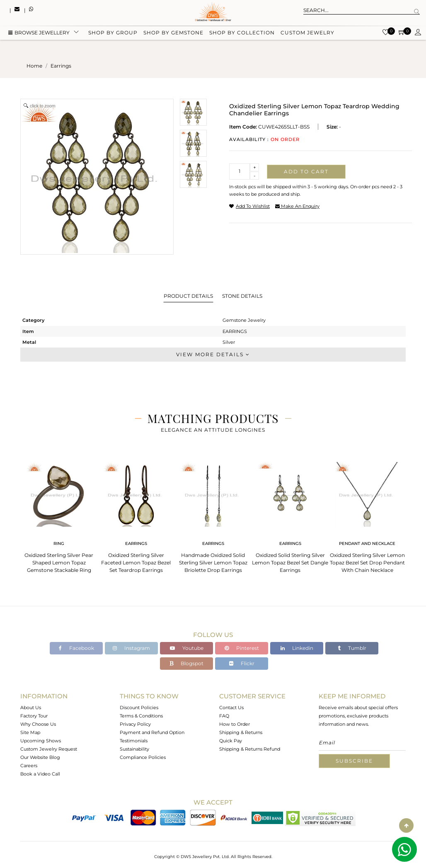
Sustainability (134, 749)
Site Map (30, 732)
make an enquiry (297, 206)
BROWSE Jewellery (39, 34)
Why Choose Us (38, 724)
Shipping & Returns (241, 732)
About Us (31, 708)
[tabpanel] (59, 515)
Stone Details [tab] (242, 296)
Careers (29, 766)
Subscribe (354, 761)
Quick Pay (231, 741)
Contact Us (231, 708)
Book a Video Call (40, 774)
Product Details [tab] (188, 296)
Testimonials (134, 741)
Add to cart (306, 171)
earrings (61, 66)
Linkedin (297, 648)
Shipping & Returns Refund (250, 749)
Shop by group (113, 34)
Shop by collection (242, 34)
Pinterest (242, 648)
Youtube (187, 648)
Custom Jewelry (307, 34)
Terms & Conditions (141, 716)
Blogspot (186, 663)
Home (34, 66)
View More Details (213, 354)
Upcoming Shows (41, 741)
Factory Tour (34, 716)
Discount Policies (139, 708)
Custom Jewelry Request (49, 749)
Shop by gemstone (173, 34)
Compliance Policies (143, 757)
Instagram (131, 648)
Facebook (76, 648)
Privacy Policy (135, 724)
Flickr (242, 663)
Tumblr (352, 648)
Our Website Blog (40, 757)
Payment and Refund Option (152, 732)
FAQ (224, 716)
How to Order (235, 724)
